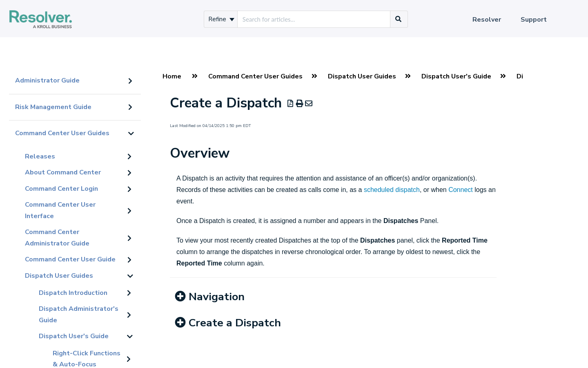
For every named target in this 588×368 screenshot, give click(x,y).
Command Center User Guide (70, 259)
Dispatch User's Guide (74, 336)
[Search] (399, 19)
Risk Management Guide (53, 107)
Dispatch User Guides (59, 276)
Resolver (487, 20)
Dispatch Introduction (73, 293)
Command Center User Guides (62, 133)
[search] (314, 19)
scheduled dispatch (392, 190)
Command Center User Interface (60, 210)
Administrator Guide (47, 80)
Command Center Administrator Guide (57, 238)
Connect (461, 190)
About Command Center (63, 172)
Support (534, 20)
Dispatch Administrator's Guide (79, 314)
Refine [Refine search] (221, 19)
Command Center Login (61, 189)
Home (172, 76)
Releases (40, 156)
